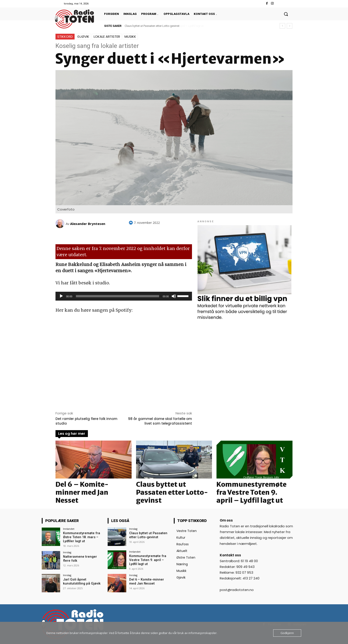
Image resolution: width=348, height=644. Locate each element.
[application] (124, 296)
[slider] (118, 296)
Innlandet (69, 529)
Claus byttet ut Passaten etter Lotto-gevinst (152, 26)
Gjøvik (83, 36)
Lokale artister (107, 36)
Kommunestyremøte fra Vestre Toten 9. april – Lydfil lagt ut (251, 492)
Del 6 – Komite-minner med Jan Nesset (82, 492)
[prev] (282, 26)
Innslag (67, 552)
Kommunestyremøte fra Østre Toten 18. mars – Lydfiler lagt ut (80, 537)
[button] (286, 14)
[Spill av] (61, 296)
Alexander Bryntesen (88, 224)
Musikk (130, 36)
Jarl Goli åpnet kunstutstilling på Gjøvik (80, 581)
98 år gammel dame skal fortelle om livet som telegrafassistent (160, 421)
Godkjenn (287, 633)
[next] (290, 26)
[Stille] (174, 296)
